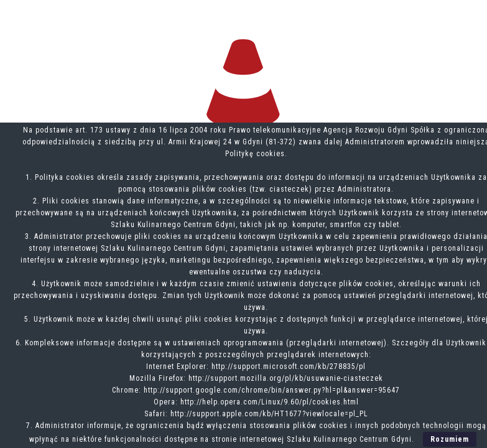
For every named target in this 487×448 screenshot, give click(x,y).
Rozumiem (450, 439)
